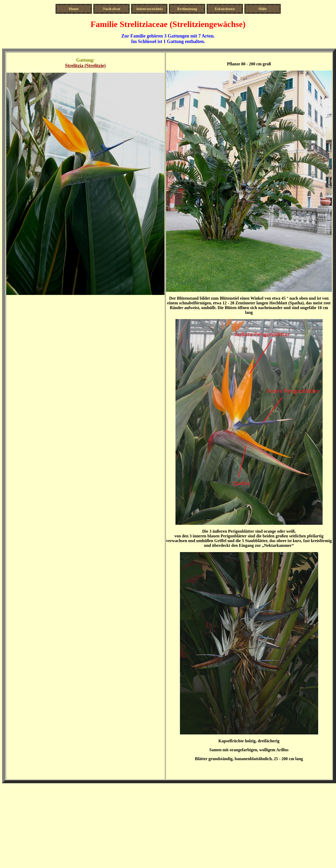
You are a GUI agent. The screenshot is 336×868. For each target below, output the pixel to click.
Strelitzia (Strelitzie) (85, 66)
